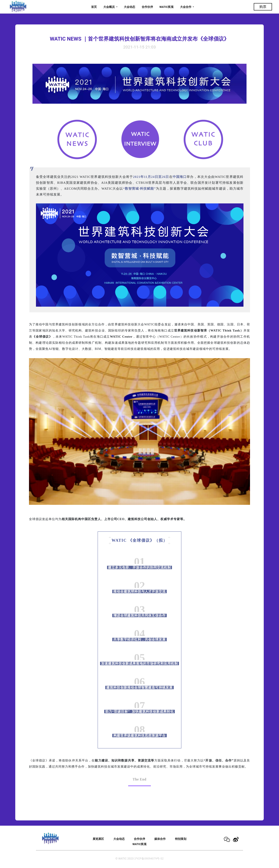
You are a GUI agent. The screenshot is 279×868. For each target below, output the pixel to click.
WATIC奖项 (166, 7)
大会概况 (109, 7)
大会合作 (186, 7)
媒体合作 (160, 839)
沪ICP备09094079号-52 (149, 859)
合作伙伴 (147, 7)
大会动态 (129, 7)
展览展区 (98, 839)
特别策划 (181, 839)
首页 (94, 7)
